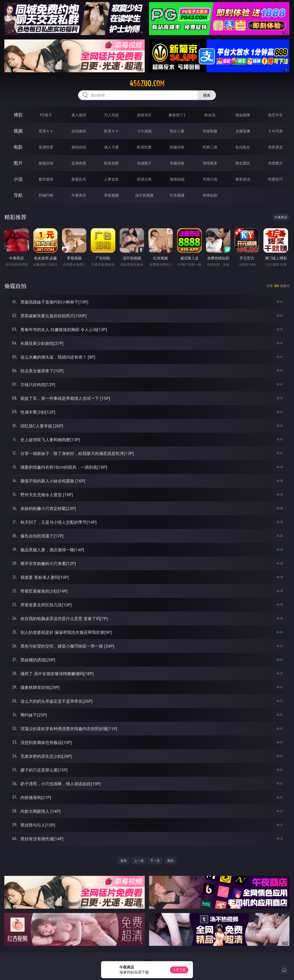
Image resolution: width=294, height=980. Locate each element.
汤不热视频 (144, 195)
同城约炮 (46, 195)
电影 (18, 147)
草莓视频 (111, 195)
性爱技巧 (275, 179)
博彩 (18, 115)
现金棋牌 (243, 115)
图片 (18, 163)
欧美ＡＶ (111, 131)
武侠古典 (144, 179)
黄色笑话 (243, 179)
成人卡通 (111, 147)
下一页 (155, 861)
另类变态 (275, 147)
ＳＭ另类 (275, 131)
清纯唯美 (210, 163)
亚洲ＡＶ (46, 131)
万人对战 (111, 115)
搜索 (207, 95)
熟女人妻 (177, 131)
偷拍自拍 (79, 147)
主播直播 (243, 131)
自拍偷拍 (79, 131)
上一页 (139, 861)
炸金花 (210, 115)
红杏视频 (177, 195)
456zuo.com (147, 84)
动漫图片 (144, 163)
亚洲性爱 (46, 147)
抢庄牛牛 (275, 115)
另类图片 (275, 163)
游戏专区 (144, 115)
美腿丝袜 (177, 163)
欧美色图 (111, 163)
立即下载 (179, 970)
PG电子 (46, 115)
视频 (18, 131)
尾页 (170, 861)
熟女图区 (243, 163)
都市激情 (46, 179)
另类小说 (210, 179)
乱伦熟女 (243, 147)
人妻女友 (111, 179)
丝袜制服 (210, 131)
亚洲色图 (79, 163)
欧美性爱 (144, 147)
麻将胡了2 (177, 115)
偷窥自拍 (46, 163)
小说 (18, 179)
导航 (18, 195)
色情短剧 (210, 195)
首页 (124, 861)
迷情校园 (177, 179)
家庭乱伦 (79, 179)
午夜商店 (79, 195)
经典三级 (210, 147)
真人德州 (79, 115)
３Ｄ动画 (144, 131)
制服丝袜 (177, 147)
